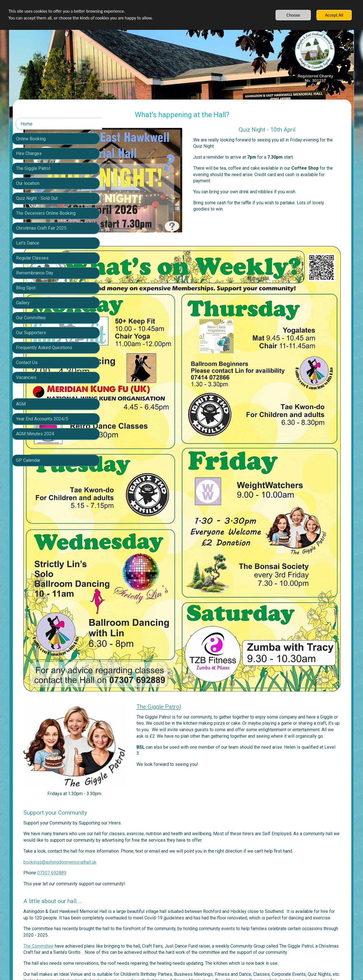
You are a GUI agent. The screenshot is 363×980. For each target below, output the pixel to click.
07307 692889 (141, 717)
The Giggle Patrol (216, 557)
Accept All (334, 15)
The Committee (127, 797)
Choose (293, 15)
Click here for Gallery (133, 898)
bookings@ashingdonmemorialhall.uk (149, 706)
